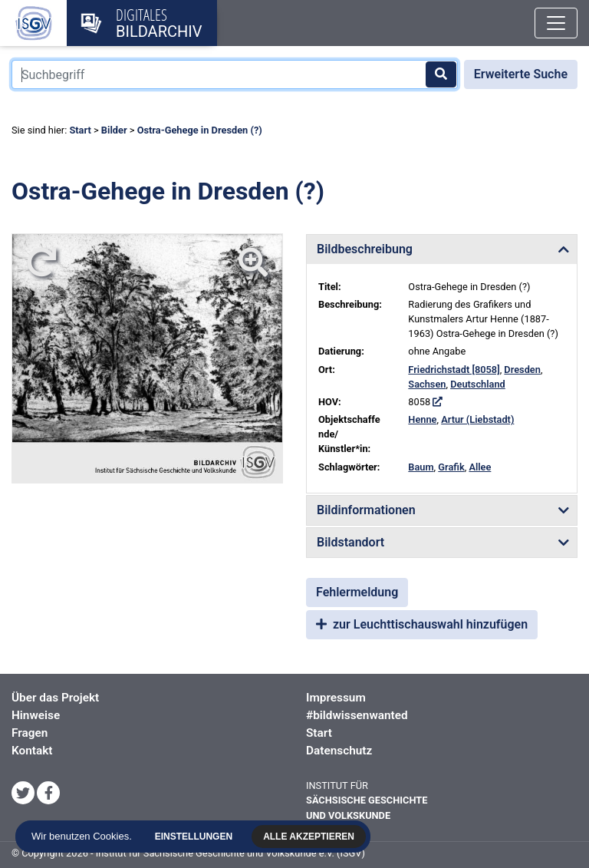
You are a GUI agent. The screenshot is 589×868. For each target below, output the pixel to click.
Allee (480, 467)
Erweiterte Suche (521, 74)
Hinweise (36, 715)
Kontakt (32, 751)
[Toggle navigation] (556, 23)
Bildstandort (350, 542)
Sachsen (427, 384)
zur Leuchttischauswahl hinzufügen (422, 624)
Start (80, 130)
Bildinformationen (366, 510)
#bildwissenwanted (357, 715)
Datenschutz (339, 751)
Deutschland (478, 384)
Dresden (522, 370)
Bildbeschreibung (365, 249)
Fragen (30, 733)
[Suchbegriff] (235, 74)
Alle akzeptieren (310, 837)
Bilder (114, 130)
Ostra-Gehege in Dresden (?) (200, 130)
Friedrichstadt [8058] (454, 370)
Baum (421, 467)
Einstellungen (194, 837)
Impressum (336, 698)
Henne (422, 419)
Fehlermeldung (357, 592)
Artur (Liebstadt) (477, 419)
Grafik (451, 467)
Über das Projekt (55, 698)
